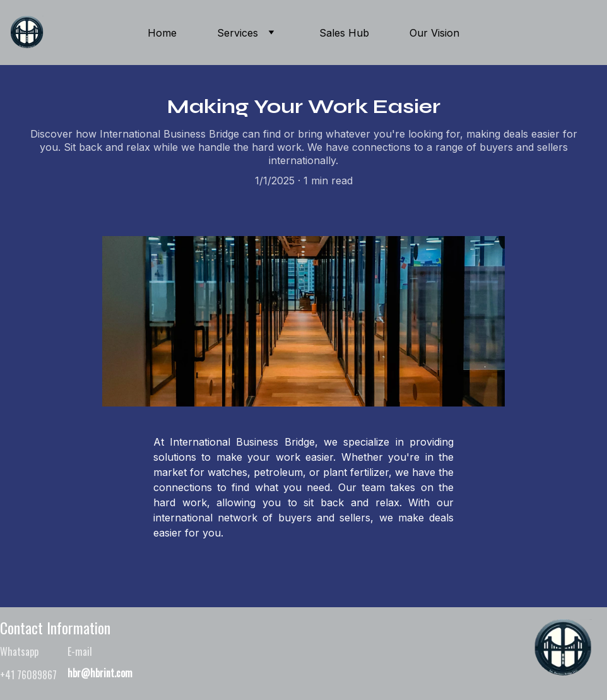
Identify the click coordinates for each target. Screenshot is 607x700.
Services (238, 33)
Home (162, 33)
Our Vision (434, 33)
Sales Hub (344, 33)
